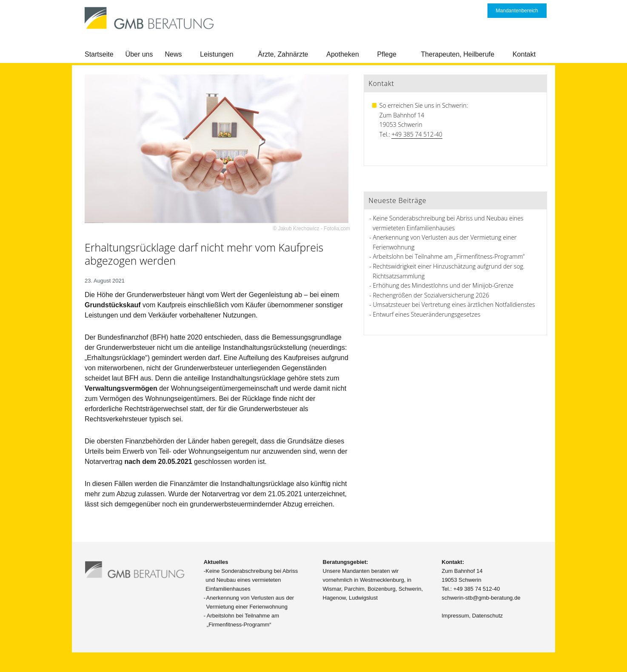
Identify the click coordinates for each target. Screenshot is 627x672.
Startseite (99, 54)
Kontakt (524, 54)
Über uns (139, 54)
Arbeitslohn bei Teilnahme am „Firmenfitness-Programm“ (449, 256)
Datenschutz (487, 616)
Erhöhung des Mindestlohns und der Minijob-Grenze (443, 285)
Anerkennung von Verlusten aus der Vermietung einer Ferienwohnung (250, 602)
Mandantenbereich (517, 11)
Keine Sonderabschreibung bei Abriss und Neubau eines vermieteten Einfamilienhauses (252, 580)
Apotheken (343, 54)
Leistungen (217, 54)
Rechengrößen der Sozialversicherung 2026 (431, 295)
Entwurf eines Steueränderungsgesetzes (427, 314)
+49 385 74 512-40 (417, 134)
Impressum (455, 616)
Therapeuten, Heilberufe (458, 54)
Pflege (387, 54)
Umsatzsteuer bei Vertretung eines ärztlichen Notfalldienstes (454, 305)
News (174, 54)
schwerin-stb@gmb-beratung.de (481, 598)
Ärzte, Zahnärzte (283, 54)
